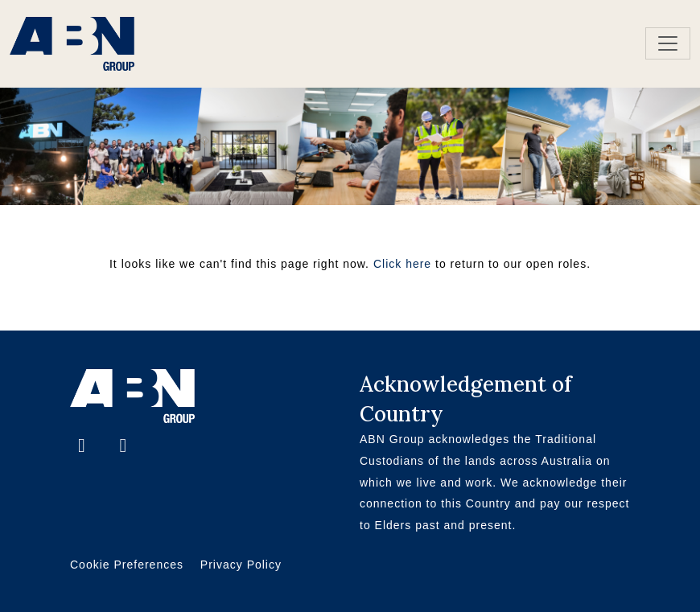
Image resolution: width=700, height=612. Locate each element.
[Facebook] (84, 448)
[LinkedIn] (123, 448)
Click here (402, 264)
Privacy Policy (241, 565)
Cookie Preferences (127, 565)
